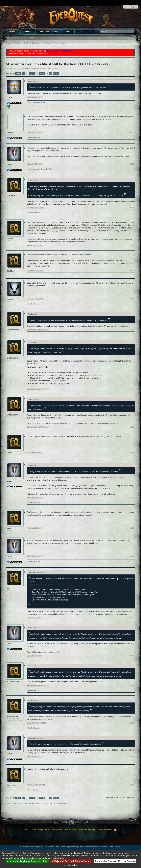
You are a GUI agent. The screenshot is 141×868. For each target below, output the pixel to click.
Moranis (10, 133)
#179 (132, 756)
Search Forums (12, 37)
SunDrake (42, 169)
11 (44, 73)
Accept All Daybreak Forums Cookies (27, 861)
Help (68, 32)
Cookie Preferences (105, 830)
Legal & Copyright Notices (40, 830)
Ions (34, 169)
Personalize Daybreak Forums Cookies (115, 861)
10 (40, 73)
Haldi (50, 69)
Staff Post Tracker (48, 32)
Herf (30, 169)
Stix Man (10, 271)
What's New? (30, 37)
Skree (30, 790)
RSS (115, 830)
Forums (27, 32)
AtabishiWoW (12, 716)
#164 (132, 208)
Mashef (10, 239)
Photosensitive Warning (87, 830)
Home (12, 32)
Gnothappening (13, 330)
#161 (132, 97)
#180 (132, 785)
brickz (9, 588)
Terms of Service (70, 830)
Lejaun (9, 164)
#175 (132, 618)
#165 (132, 246)
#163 (132, 164)
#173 (132, 528)
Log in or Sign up (131, 7)
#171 (132, 452)
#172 (132, 498)
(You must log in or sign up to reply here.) (121, 797)
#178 (132, 723)
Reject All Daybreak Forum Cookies (71, 861)
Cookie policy (70, 865)
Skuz (30, 102)
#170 (132, 427)
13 (51, 73)
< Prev (18, 73)
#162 (132, 132)
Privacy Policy (57, 830)
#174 (132, 556)
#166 (132, 271)
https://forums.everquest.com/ (59, 51)
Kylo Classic (12, 785)
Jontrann (10, 299)
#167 (132, 299)
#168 (132, 330)
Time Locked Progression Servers (28, 69)
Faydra (38, 102)
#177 (132, 685)
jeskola (9, 97)
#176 (132, 656)
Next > (56, 73)
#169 (132, 389)
